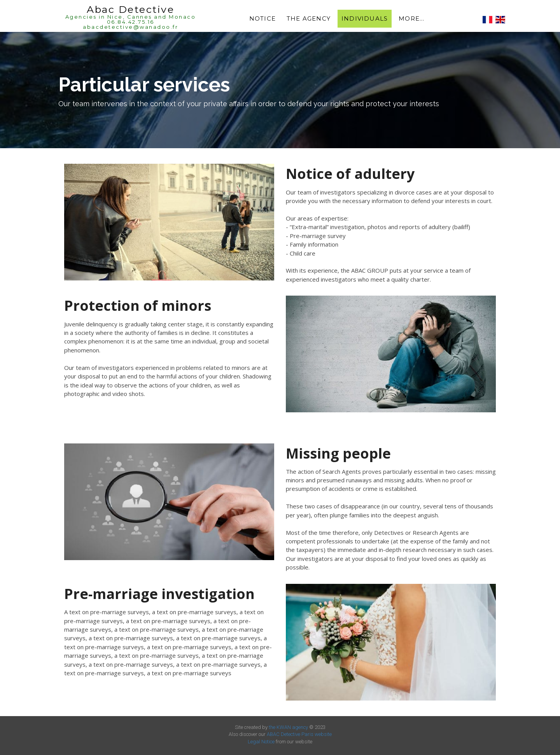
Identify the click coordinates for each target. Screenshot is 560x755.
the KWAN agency (288, 727)
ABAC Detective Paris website (299, 734)
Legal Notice (261, 742)
